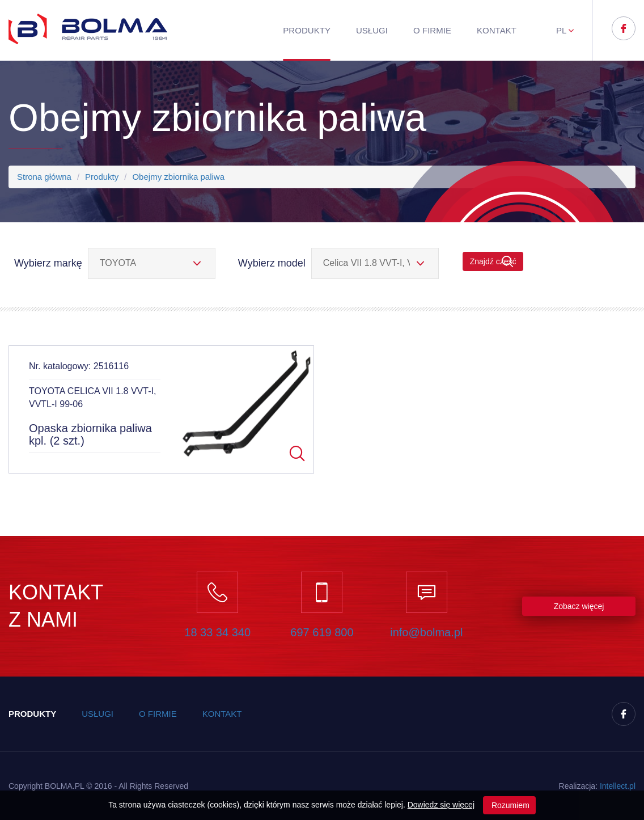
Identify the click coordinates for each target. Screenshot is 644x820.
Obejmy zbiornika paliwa (178, 177)
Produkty (307, 30)
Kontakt (497, 30)
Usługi (372, 30)
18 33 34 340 (217, 632)
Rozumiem (509, 805)
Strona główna (44, 177)
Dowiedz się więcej (441, 805)
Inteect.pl (618, 786)
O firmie (432, 30)
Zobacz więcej (579, 606)
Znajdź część (493, 262)
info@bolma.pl (426, 632)
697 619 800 (322, 632)
